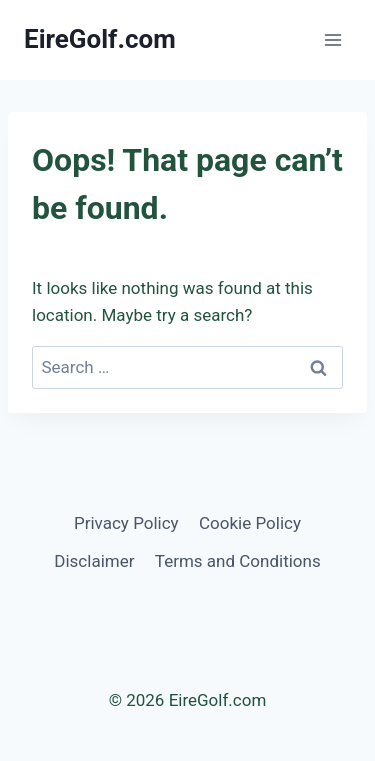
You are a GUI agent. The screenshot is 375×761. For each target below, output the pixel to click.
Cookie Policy (250, 523)
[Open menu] (332, 39)
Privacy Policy (126, 523)
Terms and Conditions (238, 561)
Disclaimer (94, 561)
